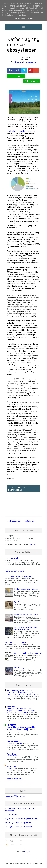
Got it (30, 19)
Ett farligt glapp (13, 756)
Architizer (11, 707)
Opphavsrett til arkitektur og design (28, 653)
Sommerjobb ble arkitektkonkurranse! (19, 576)
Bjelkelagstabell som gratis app (26, 589)
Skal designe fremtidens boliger (16, 642)
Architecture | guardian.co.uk (20, 690)
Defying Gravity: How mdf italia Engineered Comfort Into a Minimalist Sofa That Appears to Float (21, 711)
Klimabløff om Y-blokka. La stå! (26, 615)
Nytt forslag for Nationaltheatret (27, 668)
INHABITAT (12, 725)
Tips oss (33, 544)
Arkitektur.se (13, 754)
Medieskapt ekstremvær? (14, 571)
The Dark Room (11, 814)
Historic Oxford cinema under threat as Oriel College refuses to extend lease (22, 693)
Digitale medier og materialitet (22, 521)
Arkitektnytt (12, 741)
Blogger (27, 851)
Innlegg (9, 841)
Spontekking (19, 602)
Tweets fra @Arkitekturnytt (15, 796)
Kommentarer (12, 844)
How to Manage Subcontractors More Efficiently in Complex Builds (22, 728)
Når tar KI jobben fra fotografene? (18, 822)
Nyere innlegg (16, 76)
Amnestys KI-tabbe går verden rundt (18, 826)
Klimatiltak (18, 62)
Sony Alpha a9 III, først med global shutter (21, 818)
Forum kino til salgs (12, 558)
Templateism (37, 863)
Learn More (20, 19)
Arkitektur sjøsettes (15, 743)
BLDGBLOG (11, 766)
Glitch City (11, 768)
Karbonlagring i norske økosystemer (22, 131)
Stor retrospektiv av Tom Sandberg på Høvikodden (19, 809)
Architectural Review (16, 779)
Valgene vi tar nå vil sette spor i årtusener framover (26, 628)
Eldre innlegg (31, 81)
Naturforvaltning (30, 62)
